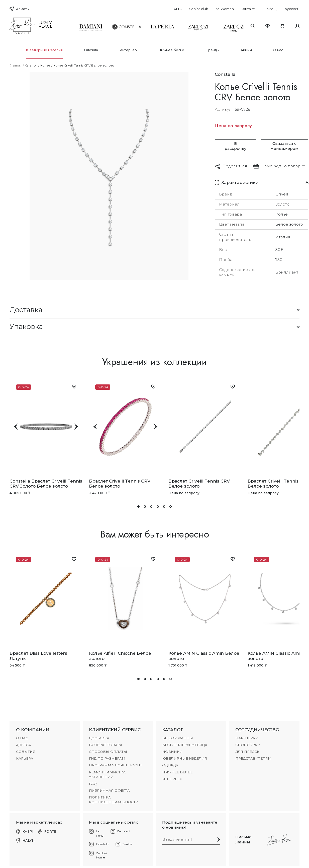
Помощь (271, 9)
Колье (45, 65)
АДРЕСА (23, 745)
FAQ (93, 784)
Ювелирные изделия (44, 50)
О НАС (22, 738)
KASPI (25, 831)
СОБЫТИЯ (26, 752)
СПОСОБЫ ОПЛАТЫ (108, 752)
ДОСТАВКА (99, 738)
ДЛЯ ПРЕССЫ (248, 752)
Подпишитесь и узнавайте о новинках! (190, 825)
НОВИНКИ (172, 752)
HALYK (25, 841)
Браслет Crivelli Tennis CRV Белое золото (120, 484)
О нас (278, 50)
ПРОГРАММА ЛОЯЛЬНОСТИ (115, 765)
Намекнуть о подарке (283, 166)
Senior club (199, 9)
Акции (246, 50)
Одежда (91, 50)
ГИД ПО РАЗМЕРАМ (107, 758)
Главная (16, 65)
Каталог (31, 65)
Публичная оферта (109, 790)
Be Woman (224, 9)
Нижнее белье (171, 50)
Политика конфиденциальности (114, 800)
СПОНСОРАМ (248, 745)
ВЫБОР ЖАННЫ (178, 738)
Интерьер (128, 50)
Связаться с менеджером (284, 146)
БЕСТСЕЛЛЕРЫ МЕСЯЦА (185, 745)
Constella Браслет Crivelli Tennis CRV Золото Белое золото (46, 484)
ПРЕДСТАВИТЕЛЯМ (253, 758)
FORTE (47, 831)
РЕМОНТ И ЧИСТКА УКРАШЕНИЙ (107, 775)
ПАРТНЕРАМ (247, 738)
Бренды (212, 50)
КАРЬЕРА (25, 758)
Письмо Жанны (243, 839)
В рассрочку (235, 146)
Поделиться (235, 166)
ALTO (178, 9)
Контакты (249, 9)
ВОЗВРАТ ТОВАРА (106, 745)
